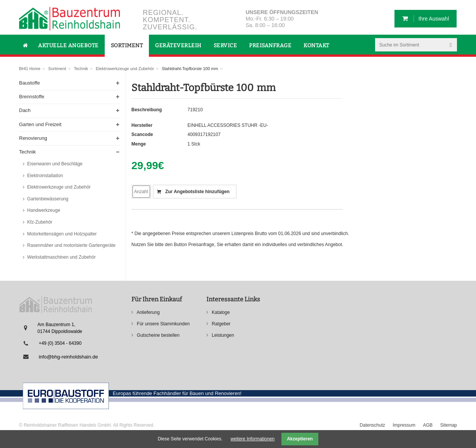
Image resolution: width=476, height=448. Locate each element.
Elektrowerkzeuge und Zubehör (125, 69)
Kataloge (220, 312)
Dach (25, 110)
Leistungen (222, 335)
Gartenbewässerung (47, 199)
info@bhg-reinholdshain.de (69, 357)
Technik (81, 69)
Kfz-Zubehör (39, 222)
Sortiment (57, 69)
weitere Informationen (253, 439)
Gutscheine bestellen (157, 335)
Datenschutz (373, 425)
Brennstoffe (32, 97)
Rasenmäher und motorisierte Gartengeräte (71, 245)
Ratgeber (221, 324)
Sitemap (449, 425)
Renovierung (33, 138)
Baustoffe (30, 83)
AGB (428, 425)
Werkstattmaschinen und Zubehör (61, 257)
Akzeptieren (300, 439)
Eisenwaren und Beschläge (54, 164)
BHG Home (30, 69)
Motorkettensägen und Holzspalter (61, 234)
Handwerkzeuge (43, 210)
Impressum (404, 425)
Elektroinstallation (44, 176)
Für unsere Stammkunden (163, 324)
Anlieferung (148, 312)
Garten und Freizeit (40, 124)
